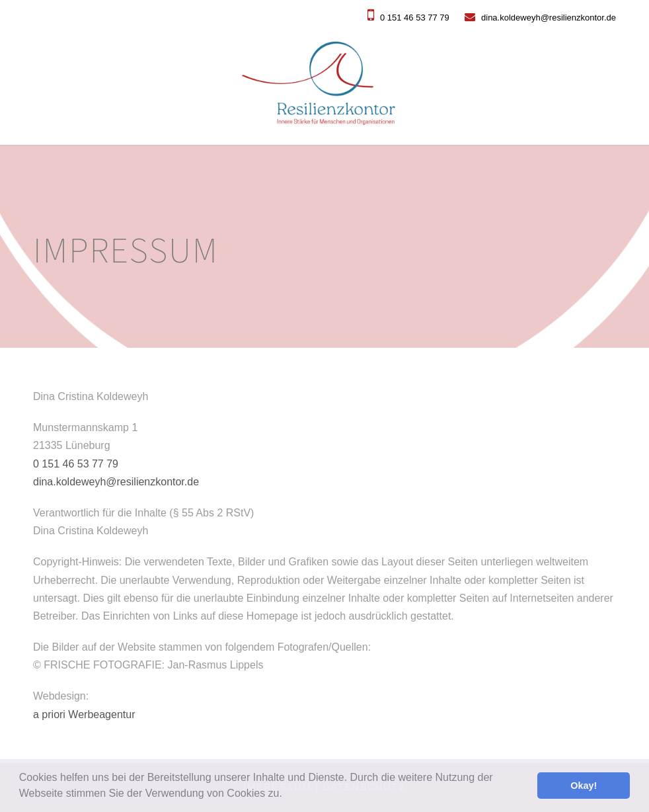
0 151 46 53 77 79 (408, 18)
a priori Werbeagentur (84, 714)
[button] (287, 795)
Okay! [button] (584, 786)
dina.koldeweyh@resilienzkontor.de (540, 18)
